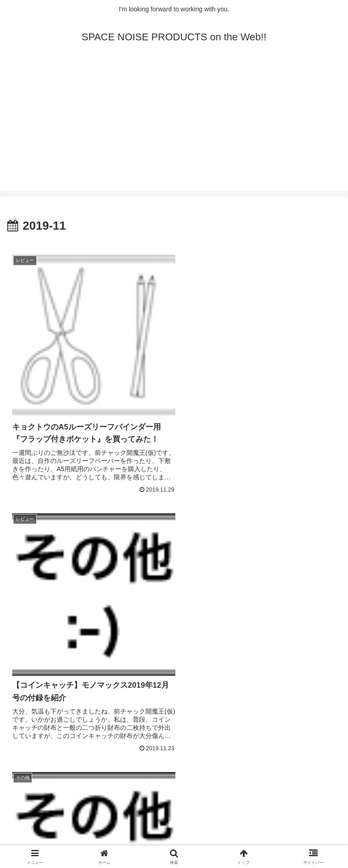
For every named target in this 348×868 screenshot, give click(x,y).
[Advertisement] (174, 128)
